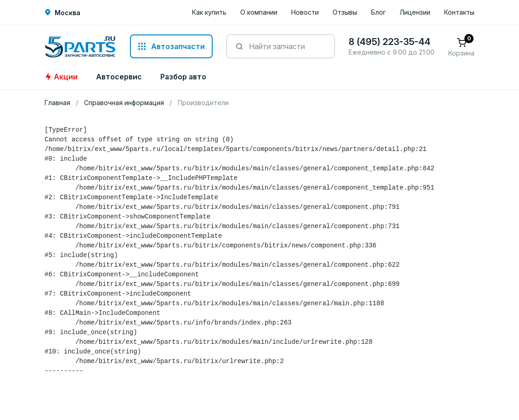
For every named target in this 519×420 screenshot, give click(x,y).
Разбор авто (183, 77)
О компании (259, 12)
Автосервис (119, 77)
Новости (305, 12)
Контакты (459, 12)
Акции (61, 77)
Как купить (209, 12)
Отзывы (345, 12)
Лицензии (415, 12)
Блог (378, 12)
